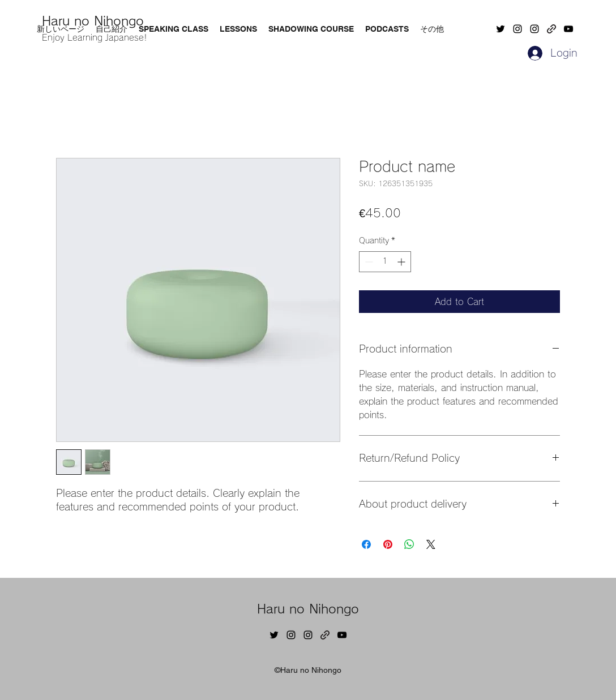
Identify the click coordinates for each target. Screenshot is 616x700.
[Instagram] (517, 29)
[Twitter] (500, 29)
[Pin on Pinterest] (388, 544)
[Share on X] (431, 544)
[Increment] (402, 262)
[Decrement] (368, 262)
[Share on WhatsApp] (409, 544)
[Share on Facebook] (366, 544)
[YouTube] (568, 29)
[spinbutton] (385, 262)
